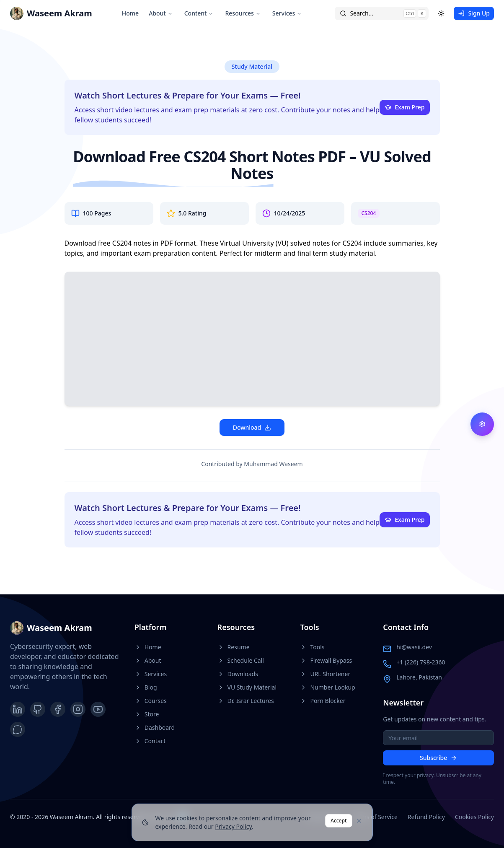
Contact (150, 741)
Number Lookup (327, 687)
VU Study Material (247, 687)
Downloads (238, 674)
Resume (234, 647)
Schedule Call (241, 660)
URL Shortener (325, 674)
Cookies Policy (474, 817)
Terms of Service (375, 817)
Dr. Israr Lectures (246, 701)
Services (287, 13)
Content (199, 13)
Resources (243, 13)
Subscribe (438, 758)
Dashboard (155, 727)
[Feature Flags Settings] (482, 424)
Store (147, 714)
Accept (339, 821)
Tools (312, 647)
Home (130, 13)
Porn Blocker (323, 701)
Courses (151, 701)
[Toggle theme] (441, 13)
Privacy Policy (233, 826)
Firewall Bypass (326, 660)
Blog (146, 687)
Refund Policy (426, 817)
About (161, 13)
